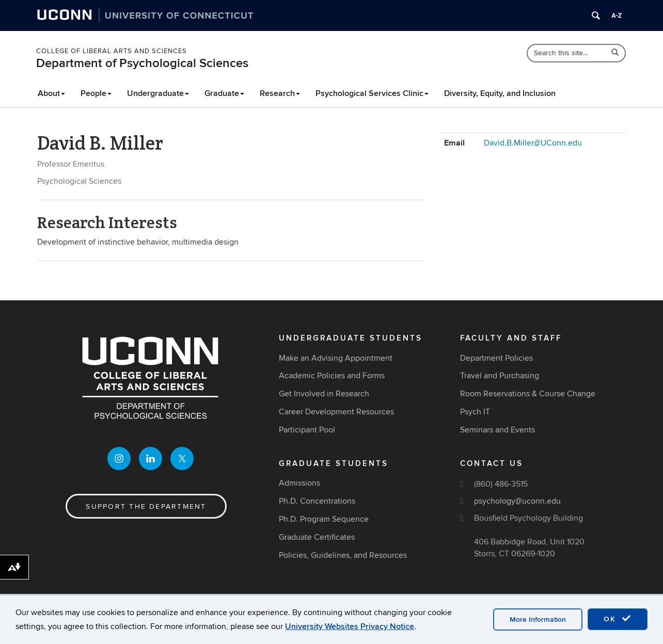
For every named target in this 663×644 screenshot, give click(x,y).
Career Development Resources (336, 412)
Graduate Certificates (317, 537)
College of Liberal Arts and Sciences (112, 51)
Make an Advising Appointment (336, 358)
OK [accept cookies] (618, 619)
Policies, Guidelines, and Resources (343, 555)
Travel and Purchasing (500, 376)
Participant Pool (307, 430)
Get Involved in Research (324, 394)
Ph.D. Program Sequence (324, 519)
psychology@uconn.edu (517, 501)
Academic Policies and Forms (332, 376)
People (96, 93)
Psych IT (475, 412)
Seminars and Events (498, 430)
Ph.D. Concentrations (317, 501)
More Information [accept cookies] (538, 619)
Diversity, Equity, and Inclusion (500, 93)
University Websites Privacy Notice (350, 626)
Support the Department (146, 506)
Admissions (299, 483)
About (51, 93)
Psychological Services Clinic (372, 93)
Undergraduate (158, 93)
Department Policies (496, 358)
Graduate (224, 93)
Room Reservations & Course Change (528, 394)
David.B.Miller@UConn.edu (533, 143)
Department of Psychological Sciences (142, 63)
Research (280, 93)
